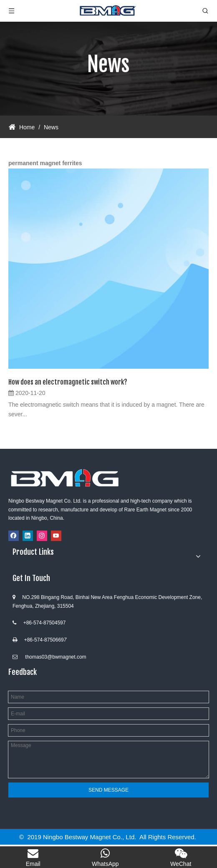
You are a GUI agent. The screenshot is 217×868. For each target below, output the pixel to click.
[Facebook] (14, 536)
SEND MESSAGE (108, 790)
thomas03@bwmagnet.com (56, 657)
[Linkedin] (28, 536)
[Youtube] (56, 536)
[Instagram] (42, 536)
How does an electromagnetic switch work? (68, 382)
